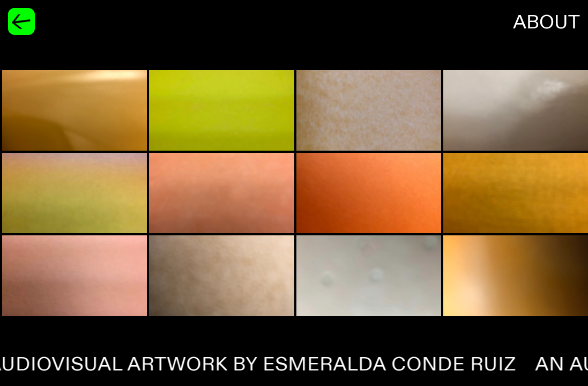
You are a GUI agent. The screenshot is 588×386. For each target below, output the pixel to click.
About (546, 23)
